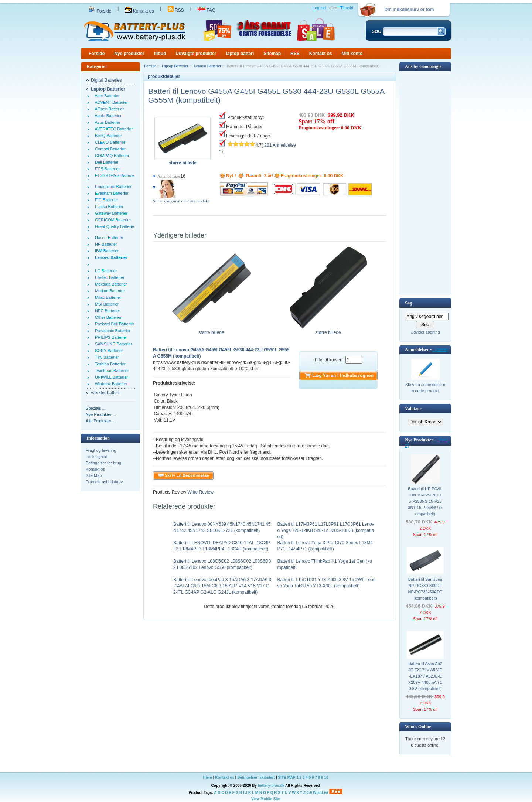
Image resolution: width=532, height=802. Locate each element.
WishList (321, 793)
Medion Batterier (109, 291)
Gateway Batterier (110, 213)
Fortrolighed (97, 457)
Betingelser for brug (103, 463)
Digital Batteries (106, 80)
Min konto (352, 54)
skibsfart (267, 777)
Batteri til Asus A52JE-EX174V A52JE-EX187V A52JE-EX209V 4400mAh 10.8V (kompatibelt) (425, 676)
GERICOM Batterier (112, 220)
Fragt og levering (101, 450)
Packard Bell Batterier (114, 324)
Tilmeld (347, 8)
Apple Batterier (107, 116)
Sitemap (272, 54)
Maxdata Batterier (110, 284)
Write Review (200, 492)
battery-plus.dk (271, 786)
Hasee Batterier (108, 238)
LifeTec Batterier (109, 277)
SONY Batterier (108, 351)
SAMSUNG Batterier (112, 344)
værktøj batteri (105, 393)
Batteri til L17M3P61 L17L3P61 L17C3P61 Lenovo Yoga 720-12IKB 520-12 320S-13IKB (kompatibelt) (325, 530)
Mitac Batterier (107, 297)
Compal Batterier (109, 149)
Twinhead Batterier (111, 371)
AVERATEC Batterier (113, 129)
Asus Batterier (107, 122)
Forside (100, 11)
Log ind (319, 8)
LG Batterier (105, 271)
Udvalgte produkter (196, 54)
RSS (176, 10)
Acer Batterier (106, 96)
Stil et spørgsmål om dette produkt (181, 201)
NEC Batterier (106, 311)
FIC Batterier (105, 200)
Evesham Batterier (111, 193)
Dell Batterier (106, 162)
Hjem (208, 777)
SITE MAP (287, 777)
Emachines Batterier (112, 187)
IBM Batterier (106, 251)
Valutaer (413, 409)
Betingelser (247, 777)
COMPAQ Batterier (111, 156)
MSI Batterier (106, 304)
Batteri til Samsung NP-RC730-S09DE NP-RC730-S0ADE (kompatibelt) (425, 589)
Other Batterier (107, 317)
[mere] (440, 349)
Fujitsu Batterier (108, 207)
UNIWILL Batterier (110, 377)
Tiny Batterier (106, 357)
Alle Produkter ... (101, 421)
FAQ (207, 10)
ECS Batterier (106, 169)
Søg (408, 303)
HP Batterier (105, 244)
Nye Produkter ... (101, 414)
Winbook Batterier (110, 384)
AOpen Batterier (108, 109)
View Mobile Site (266, 799)
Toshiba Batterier (109, 364)
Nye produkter (129, 54)
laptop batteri (240, 54)
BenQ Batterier (107, 136)
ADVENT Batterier (110, 102)
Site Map (94, 475)
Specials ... (96, 408)
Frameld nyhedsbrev (104, 482)
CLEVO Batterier (109, 142)
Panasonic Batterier (112, 331)
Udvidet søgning (425, 332)
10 (326, 777)
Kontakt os (139, 11)
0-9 (309, 793)
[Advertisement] (425, 182)
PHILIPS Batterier (110, 337)
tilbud (160, 54)
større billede (212, 330)
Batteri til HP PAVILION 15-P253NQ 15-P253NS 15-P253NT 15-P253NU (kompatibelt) (425, 501)
